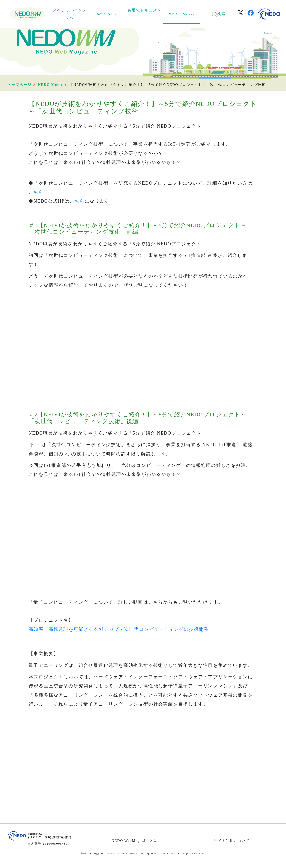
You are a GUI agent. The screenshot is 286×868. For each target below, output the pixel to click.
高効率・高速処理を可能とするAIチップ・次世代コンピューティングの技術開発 (119, 629)
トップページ (20, 85)
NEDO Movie (182, 14)
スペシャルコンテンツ (70, 14)
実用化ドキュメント (144, 14)
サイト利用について (232, 841)
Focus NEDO (107, 14)
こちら (36, 192)
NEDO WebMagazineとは (135, 841)
